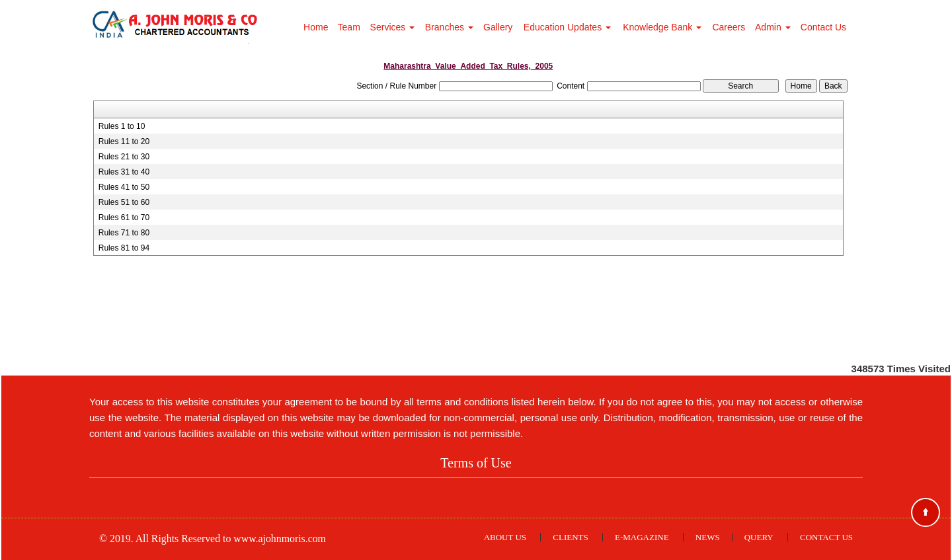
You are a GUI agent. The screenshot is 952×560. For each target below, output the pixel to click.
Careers (729, 27)
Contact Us (823, 27)
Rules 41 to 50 (124, 187)
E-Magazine (642, 537)
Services (393, 27)
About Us (505, 537)
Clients (570, 537)
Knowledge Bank (662, 27)
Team (349, 27)
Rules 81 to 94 (124, 248)
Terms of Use (476, 463)
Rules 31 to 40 (124, 172)
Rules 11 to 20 (124, 141)
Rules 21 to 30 (124, 157)
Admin (773, 27)
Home (316, 27)
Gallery (498, 27)
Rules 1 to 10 (122, 126)
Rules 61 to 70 (124, 218)
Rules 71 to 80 (124, 233)
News (708, 537)
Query (759, 537)
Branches (449, 27)
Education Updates (567, 27)
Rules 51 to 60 (124, 202)
